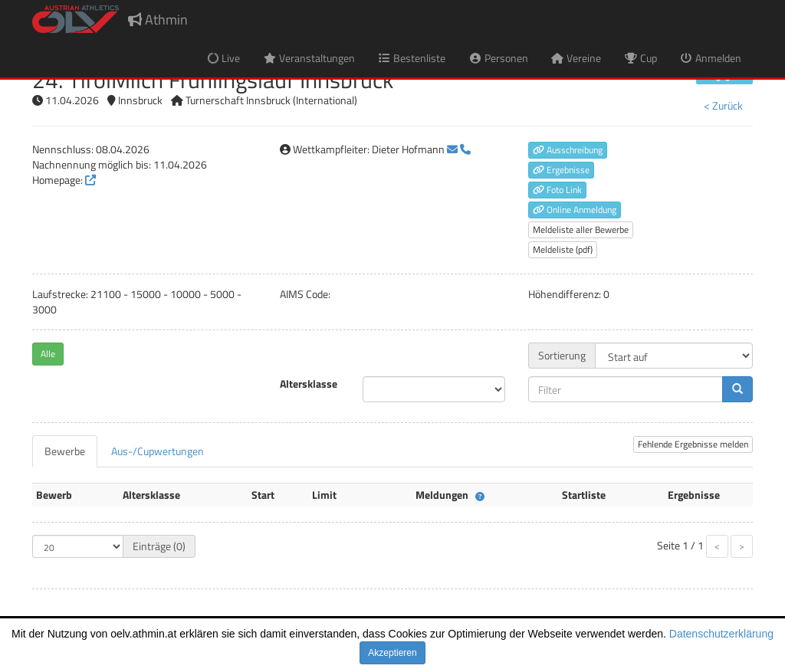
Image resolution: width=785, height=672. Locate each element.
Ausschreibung (568, 150)
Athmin (158, 20)
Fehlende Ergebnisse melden (693, 444)
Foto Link (557, 190)
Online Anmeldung (575, 210)
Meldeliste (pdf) (563, 249)
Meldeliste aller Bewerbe (581, 229)
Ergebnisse (561, 170)
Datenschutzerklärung (721, 634)
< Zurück (723, 105)
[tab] (65, 451)
